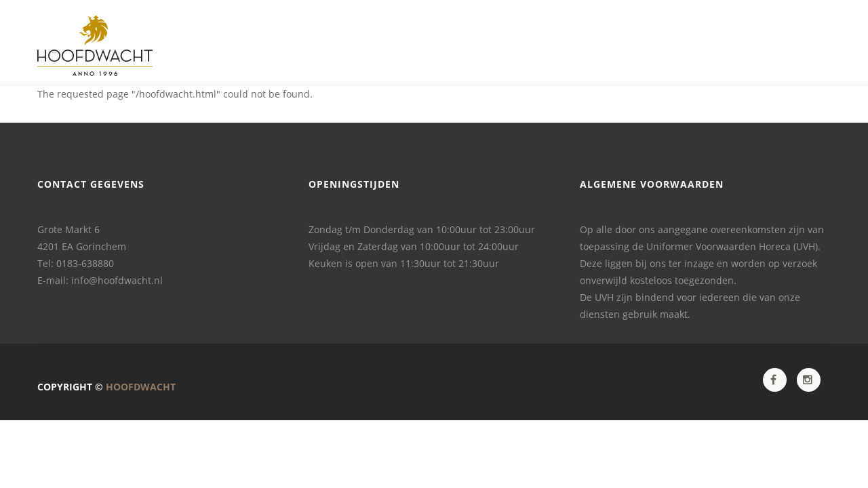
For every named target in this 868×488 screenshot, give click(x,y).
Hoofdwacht (141, 387)
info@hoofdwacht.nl (117, 280)
